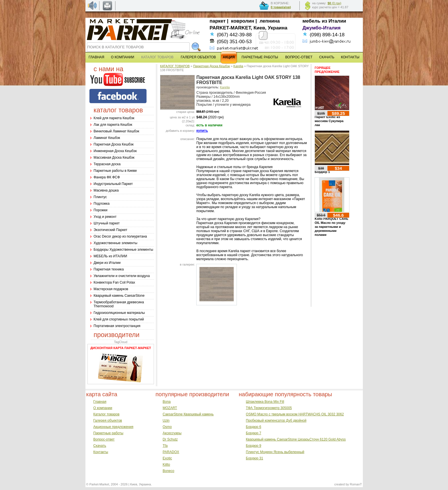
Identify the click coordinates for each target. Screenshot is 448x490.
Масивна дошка (106, 190)
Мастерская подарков (111, 289)
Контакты (101, 452)
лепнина (270, 21)
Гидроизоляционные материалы (119, 313)
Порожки (101, 210)
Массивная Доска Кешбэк (114, 158)
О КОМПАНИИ (122, 57)
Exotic (167, 458)
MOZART (170, 408)
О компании (103, 408)
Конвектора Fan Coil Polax (114, 282)
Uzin (166, 421)
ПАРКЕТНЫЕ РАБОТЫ (260, 57)
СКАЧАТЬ (327, 57)
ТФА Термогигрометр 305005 (269, 408)
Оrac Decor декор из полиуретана (120, 236)
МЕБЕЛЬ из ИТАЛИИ (110, 256)
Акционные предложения (113, 427)
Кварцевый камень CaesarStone (119, 296)
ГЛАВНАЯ (96, 57)
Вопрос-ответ (104, 439)
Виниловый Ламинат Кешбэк (117, 131)
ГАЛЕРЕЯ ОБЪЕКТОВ (198, 57)
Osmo (167, 427)
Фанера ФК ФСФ (107, 177)
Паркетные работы (108, 433)
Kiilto (166, 465)
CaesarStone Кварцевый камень (188, 414)
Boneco (168, 471)
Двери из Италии (107, 263)
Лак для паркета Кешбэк (113, 125)
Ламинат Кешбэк (107, 138)
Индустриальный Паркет (113, 184)
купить (202, 131)
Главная (100, 402)
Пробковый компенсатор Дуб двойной (276, 421)
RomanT (356, 484)
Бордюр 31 (255, 458)
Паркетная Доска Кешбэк (114, 144)
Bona (167, 402)
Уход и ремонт (105, 217)
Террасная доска (107, 164)
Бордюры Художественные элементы (124, 250)
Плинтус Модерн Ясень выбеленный (275, 452)
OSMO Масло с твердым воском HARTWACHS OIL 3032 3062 (295, 414)
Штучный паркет (107, 223)
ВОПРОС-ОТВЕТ (299, 57)
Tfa (165, 446)
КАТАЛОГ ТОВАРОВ (175, 66)
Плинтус (100, 197)
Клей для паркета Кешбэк (114, 118)
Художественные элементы (116, 243)
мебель (312, 21)
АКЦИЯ (229, 57)
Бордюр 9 (254, 446)
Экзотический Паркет (111, 230)
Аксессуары (172, 433)
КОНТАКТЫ (350, 57)
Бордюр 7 (254, 433)
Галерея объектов (108, 421)
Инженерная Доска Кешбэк (115, 151)
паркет (218, 21)
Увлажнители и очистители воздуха (122, 276)
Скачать (100, 446)
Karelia (238, 66)
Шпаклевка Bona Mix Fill (265, 402)
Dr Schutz (170, 439)
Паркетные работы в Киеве (115, 171)
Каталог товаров (107, 414)
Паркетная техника (109, 269)
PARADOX (171, 452)
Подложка (102, 204)
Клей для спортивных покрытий (119, 319)
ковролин (243, 21)
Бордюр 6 (254, 427)
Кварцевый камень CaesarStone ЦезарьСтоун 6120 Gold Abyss (296, 439)
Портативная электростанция (117, 326)
